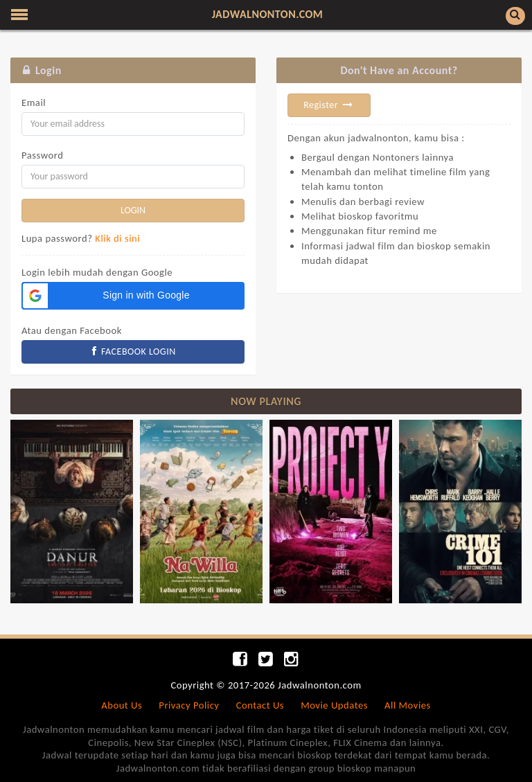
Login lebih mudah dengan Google (97, 272)
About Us (122, 705)
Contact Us (260, 705)
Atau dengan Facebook (72, 330)
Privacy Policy (189, 705)
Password (42, 155)
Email (34, 103)
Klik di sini (117, 238)
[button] (133, 296)
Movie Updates (334, 705)
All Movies (408, 705)
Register (329, 105)
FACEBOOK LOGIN (133, 352)
